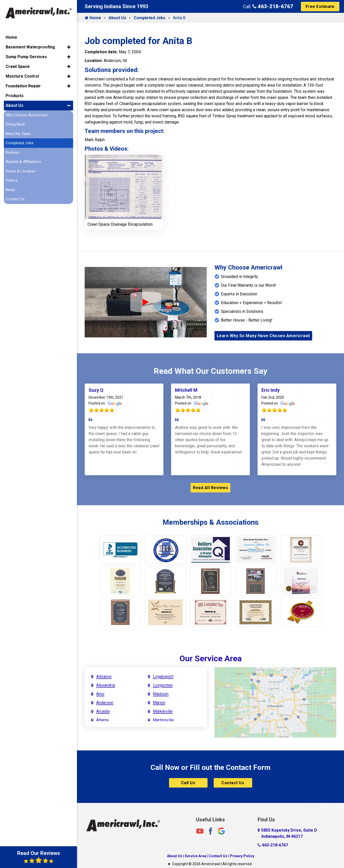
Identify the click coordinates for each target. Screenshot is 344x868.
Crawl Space (18, 66)
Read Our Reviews (39, 857)
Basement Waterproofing (30, 46)
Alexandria (106, 685)
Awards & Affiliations (23, 161)
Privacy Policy (242, 856)
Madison (161, 694)
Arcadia (103, 711)
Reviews (13, 152)
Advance (104, 676)
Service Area (195, 856)
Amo (100, 694)
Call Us (188, 783)
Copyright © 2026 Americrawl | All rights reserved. (212, 864)
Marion (159, 703)
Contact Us (233, 783)
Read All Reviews (210, 488)
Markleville (163, 711)
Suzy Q (96, 390)
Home (93, 18)
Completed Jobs (150, 18)
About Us (117, 18)
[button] (69, 47)
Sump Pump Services (26, 56)
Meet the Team (18, 133)
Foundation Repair (23, 85)
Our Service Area (211, 658)
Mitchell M (186, 390)
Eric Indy (271, 390)
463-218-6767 (273, 6)
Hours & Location (21, 171)
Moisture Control (22, 76)
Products (15, 95)
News (10, 189)
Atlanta (102, 720)
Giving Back (15, 124)
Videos (12, 180)
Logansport (163, 676)
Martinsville (163, 720)
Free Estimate (320, 7)
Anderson (105, 703)
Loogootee (163, 685)
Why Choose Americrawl (26, 115)
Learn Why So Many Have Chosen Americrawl (263, 336)
